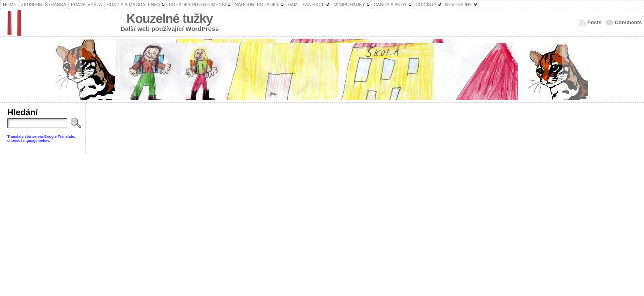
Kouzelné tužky (170, 19)
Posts (594, 22)
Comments (628, 22)
